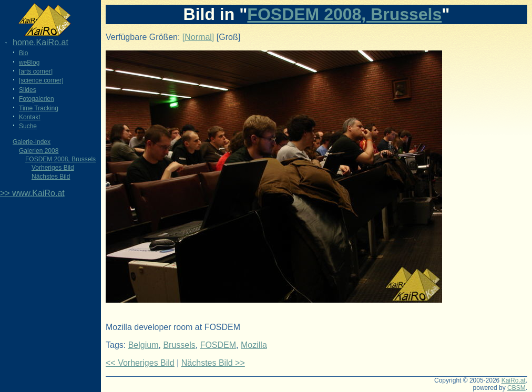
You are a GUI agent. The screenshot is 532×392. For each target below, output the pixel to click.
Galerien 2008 (39, 151)
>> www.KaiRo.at (32, 193)
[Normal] (198, 37)
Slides (28, 90)
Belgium (144, 345)
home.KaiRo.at (40, 42)
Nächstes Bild (51, 177)
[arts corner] (36, 71)
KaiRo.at (514, 380)
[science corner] (41, 80)
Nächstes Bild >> (213, 363)
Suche (28, 126)
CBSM (516, 388)
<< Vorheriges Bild (140, 363)
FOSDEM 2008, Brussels (60, 159)
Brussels (179, 345)
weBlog (29, 63)
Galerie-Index (32, 142)
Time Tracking (39, 108)
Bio (23, 53)
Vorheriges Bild (53, 168)
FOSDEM (218, 345)
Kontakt (30, 117)
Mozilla (254, 345)
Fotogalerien (37, 99)
